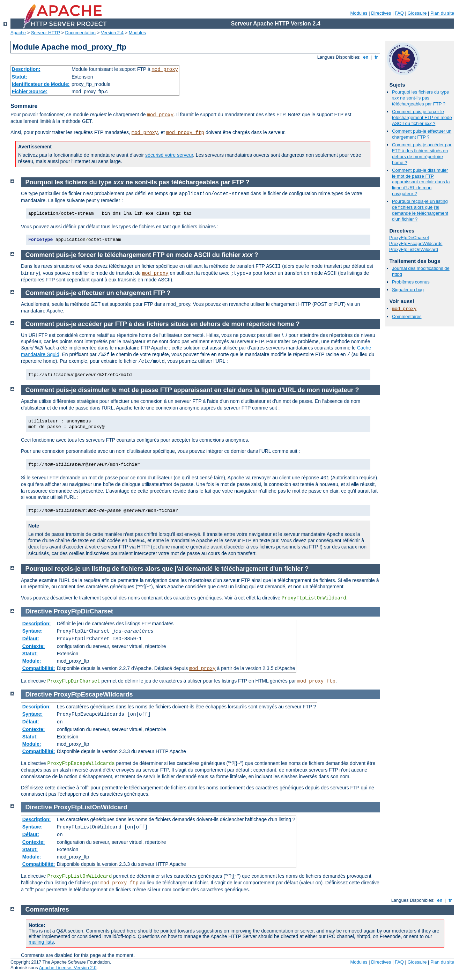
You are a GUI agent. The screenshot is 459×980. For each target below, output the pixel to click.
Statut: (20, 77)
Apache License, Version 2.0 (68, 968)
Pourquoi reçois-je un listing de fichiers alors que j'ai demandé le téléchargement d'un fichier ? (420, 210)
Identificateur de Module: (41, 84)
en (366, 57)
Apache (18, 33)
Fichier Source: (30, 91)
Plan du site (442, 13)
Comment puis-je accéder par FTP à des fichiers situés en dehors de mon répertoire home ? (422, 154)
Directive (39, 611)
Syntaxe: (32, 631)
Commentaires (407, 316)
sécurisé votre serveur (169, 155)
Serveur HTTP (46, 33)
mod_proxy (165, 69)
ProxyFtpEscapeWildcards (416, 244)
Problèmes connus (411, 282)
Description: (26, 69)
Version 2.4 (112, 33)
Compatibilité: (39, 668)
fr (376, 57)
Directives (381, 13)
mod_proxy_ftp (185, 133)
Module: (32, 661)
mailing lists (41, 942)
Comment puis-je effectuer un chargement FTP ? (422, 134)
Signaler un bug (408, 290)
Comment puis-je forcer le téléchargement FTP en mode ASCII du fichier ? (422, 117)
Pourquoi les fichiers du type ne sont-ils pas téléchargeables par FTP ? (420, 98)
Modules (359, 13)
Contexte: (34, 646)
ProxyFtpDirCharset (409, 238)
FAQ (399, 13)
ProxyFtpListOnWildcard (414, 249)
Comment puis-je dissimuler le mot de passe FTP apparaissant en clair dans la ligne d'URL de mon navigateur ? (421, 182)
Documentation (80, 33)
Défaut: (31, 639)
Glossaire (417, 13)
